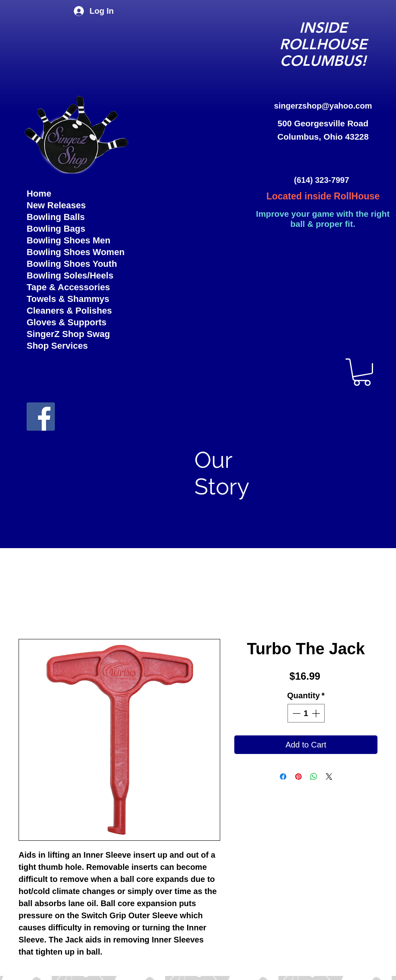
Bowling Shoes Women (76, 252)
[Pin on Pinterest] (298, 777)
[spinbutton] (306, 713)
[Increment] (317, 713)
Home (39, 194)
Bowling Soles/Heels (70, 275)
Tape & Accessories (68, 287)
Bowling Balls (56, 217)
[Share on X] (329, 777)
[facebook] (41, 417)
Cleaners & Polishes (69, 311)
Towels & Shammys (68, 299)
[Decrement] (296, 713)
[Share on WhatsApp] (314, 777)
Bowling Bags (56, 229)
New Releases (56, 205)
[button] (362, 372)
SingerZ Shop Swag (68, 334)
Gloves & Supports (67, 322)
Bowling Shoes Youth (72, 264)
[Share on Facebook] (283, 777)
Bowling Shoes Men (69, 240)
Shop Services (57, 346)
